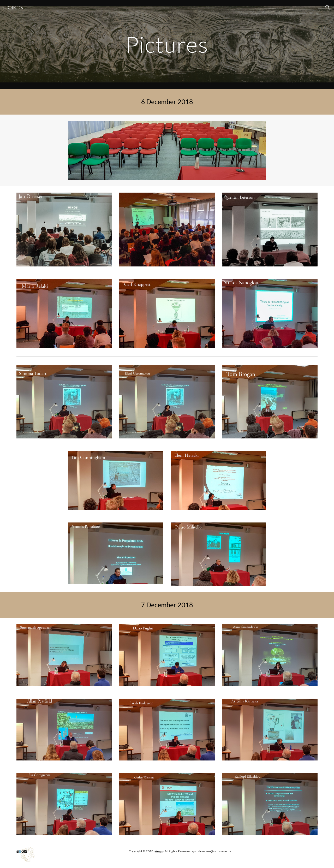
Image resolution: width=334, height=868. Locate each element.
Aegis (159, 851)
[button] (328, 7)
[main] (167, 44)
